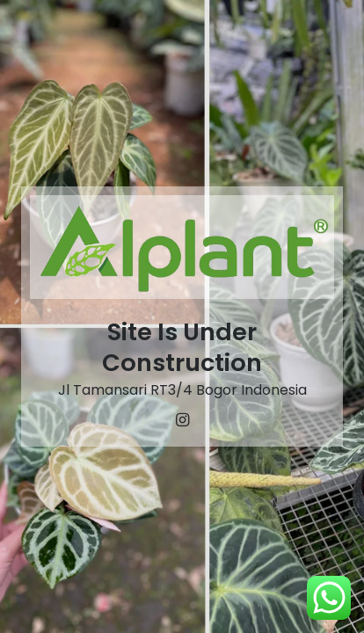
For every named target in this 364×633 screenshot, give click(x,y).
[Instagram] (182, 420)
